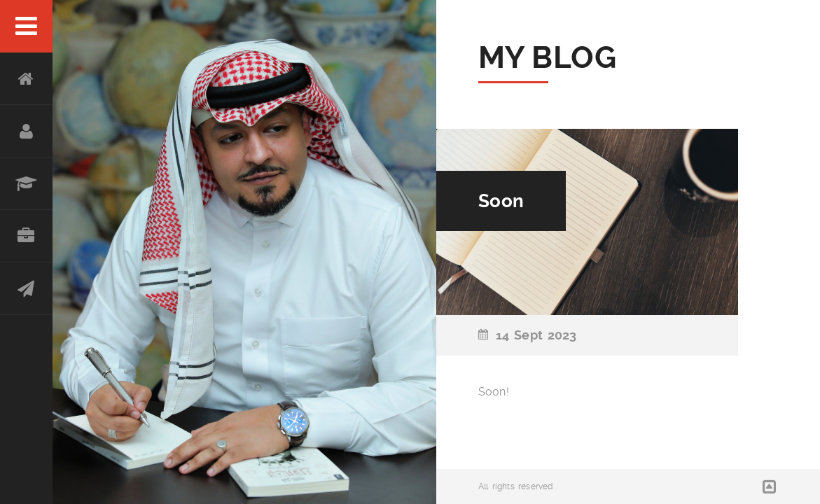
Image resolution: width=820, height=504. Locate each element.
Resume (26, 184)
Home (26, 79)
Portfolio (26, 236)
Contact (26, 289)
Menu (26, 26)
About (26, 131)
